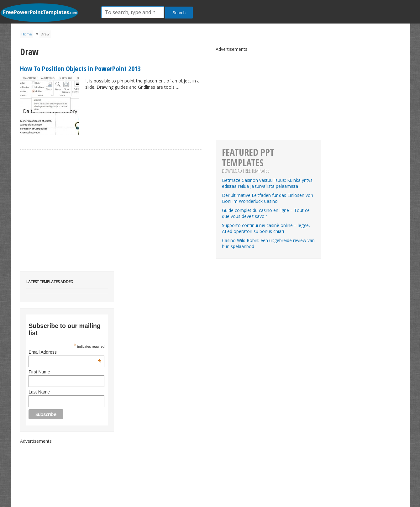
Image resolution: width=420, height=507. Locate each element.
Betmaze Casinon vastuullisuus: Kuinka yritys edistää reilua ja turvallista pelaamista (267, 183)
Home (27, 34)
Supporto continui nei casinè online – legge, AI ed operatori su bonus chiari (266, 228)
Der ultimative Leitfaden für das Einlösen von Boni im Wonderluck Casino (268, 198)
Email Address (65, 352)
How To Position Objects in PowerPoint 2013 (80, 68)
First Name (39, 372)
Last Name (39, 392)
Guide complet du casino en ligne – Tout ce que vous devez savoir (266, 213)
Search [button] (179, 13)
